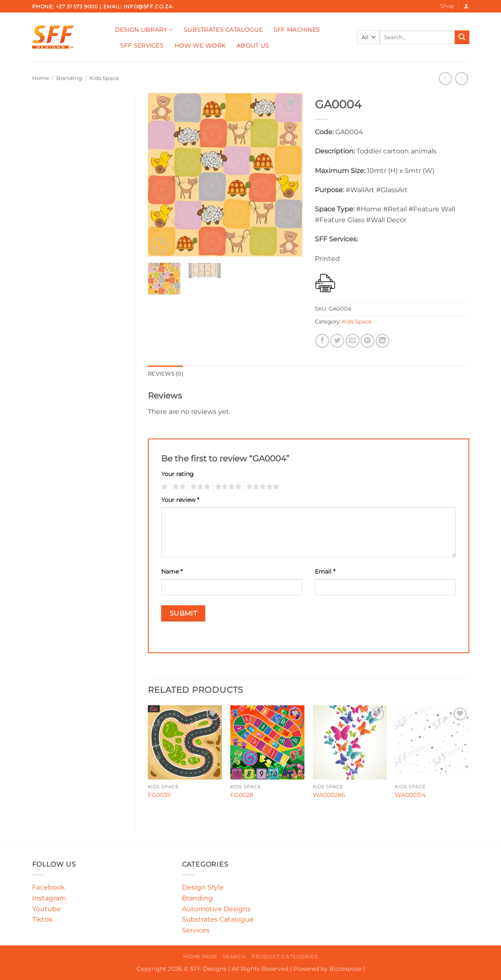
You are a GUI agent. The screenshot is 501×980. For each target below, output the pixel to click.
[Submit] (462, 38)
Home (41, 78)
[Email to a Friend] (353, 341)
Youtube (46, 909)
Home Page (200, 956)
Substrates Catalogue (223, 30)
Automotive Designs (216, 909)
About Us (253, 45)
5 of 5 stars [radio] (262, 487)
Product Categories (284, 956)
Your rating (177, 474)
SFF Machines (297, 30)
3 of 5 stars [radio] (199, 487)
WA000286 (329, 795)
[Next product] (445, 79)
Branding (69, 78)
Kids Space (104, 78)
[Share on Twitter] (337, 341)
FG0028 (242, 795)
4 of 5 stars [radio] (227, 487)
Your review (180, 500)
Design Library (144, 30)
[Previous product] (462, 79)
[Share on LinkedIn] (383, 341)
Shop (447, 6)
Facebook (49, 887)
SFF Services (142, 45)
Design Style (203, 887)
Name (172, 571)
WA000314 (410, 795)
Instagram (49, 898)
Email (325, 571)
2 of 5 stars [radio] (178, 487)
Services (196, 930)
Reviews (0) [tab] (166, 374)
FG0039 (159, 795)
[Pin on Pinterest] (368, 341)
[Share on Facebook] (322, 341)
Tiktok (42, 919)
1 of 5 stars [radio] (163, 487)
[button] (466, 6)
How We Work (200, 45)
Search (234, 956)
